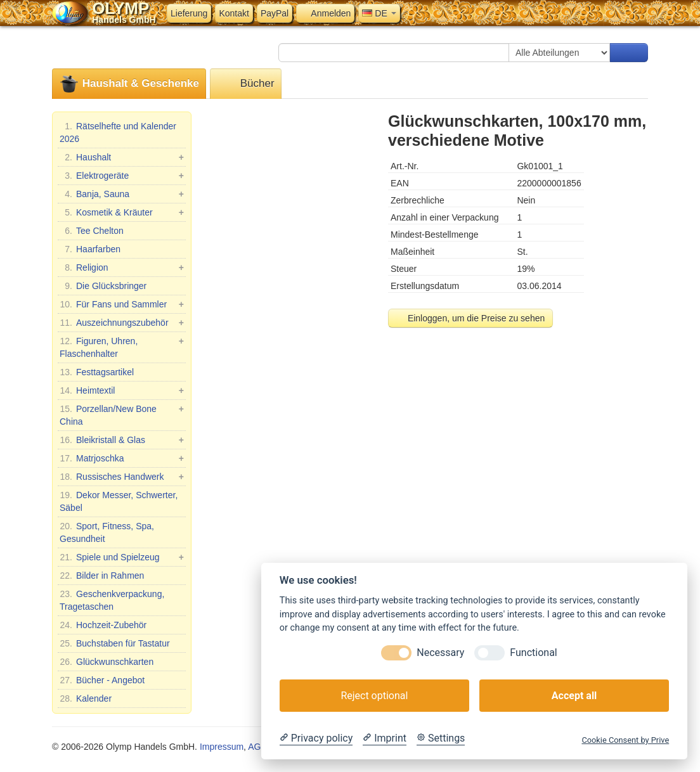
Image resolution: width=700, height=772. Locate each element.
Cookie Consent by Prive (625, 740)
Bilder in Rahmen (102, 576)
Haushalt (122, 157)
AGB (257, 747)
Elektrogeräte (122, 176)
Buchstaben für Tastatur (115, 643)
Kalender (86, 698)
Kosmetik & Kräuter (122, 212)
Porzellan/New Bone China (122, 415)
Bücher (246, 84)
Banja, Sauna (122, 194)
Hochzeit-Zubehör (103, 625)
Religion (122, 267)
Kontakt (234, 13)
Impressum (222, 747)
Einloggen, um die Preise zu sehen (470, 318)
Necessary (440, 653)
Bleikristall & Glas (122, 440)
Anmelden (325, 13)
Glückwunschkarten (107, 662)
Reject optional (374, 696)
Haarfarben (90, 249)
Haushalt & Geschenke (129, 84)
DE (379, 13)
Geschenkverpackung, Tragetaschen (112, 600)
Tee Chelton (92, 231)
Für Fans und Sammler (122, 304)
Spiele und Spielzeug (122, 557)
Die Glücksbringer (103, 286)
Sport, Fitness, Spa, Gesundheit (107, 532)
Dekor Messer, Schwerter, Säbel (119, 501)
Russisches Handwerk (122, 477)
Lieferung (189, 13)
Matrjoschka (122, 458)
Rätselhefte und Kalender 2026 (118, 132)
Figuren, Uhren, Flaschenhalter (122, 347)
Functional (533, 653)
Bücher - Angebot (102, 680)
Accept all (574, 696)
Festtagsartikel (97, 372)
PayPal (275, 13)
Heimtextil (122, 390)
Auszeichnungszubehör (122, 323)
